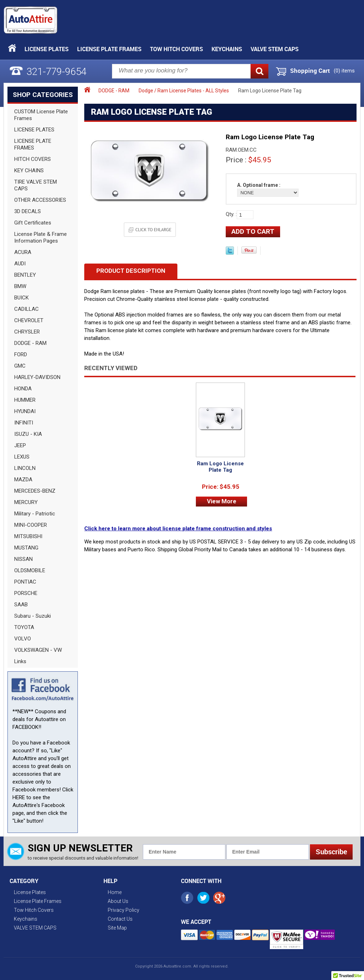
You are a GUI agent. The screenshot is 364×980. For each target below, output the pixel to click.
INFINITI (24, 423)
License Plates (47, 49)
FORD (21, 354)
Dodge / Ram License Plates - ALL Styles (184, 91)
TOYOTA (24, 627)
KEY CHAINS (29, 170)
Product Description (131, 271)
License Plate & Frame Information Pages (41, 237)
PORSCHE (26, 593)
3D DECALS (28, 211)
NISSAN (23, 559)
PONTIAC (25, 582)
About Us (118, 901)
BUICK (22, 298)
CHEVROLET (29, 320)
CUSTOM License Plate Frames (41, 115)
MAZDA (23, 480)
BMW (20, 286)
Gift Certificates (33, 223)
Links (20, 661)
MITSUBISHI (28, 536)
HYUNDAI (25, 411)
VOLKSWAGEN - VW (38, 650)
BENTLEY (25, 275)
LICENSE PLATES (34, 130)
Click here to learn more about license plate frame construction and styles (178, 529)
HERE (19, 797)
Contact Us (120, 919)
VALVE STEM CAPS (275, 49)
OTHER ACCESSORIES (40, 200)
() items (344, 71)
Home (115, 892)
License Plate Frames (109, 49)
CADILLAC (26, 309)
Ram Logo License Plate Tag (220, 467)
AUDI (20, 264)
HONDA (23, 389)
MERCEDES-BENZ (35, 491)
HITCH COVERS (33, 159)
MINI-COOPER (31, 525)
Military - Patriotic (35, 514)
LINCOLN (25, 468)
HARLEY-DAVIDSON (37, 377)
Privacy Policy (124, 910)
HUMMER (25, 400)
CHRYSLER (27, 332)
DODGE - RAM (30, 343)
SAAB (21, 605)
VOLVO (23, 639)
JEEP (20, 445)
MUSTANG (26, 548)
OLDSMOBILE (30, 570)
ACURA (23, 252)
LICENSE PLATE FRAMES (33, 144)
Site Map (117, 928)
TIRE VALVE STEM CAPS (36, 185)
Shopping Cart (310, 71)
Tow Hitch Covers (176, 49)
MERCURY (26, 502)
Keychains (227, 49)
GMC (20, 366)
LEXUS (22, 457)
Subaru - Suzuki (33, 616)
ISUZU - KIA (28, 434)
